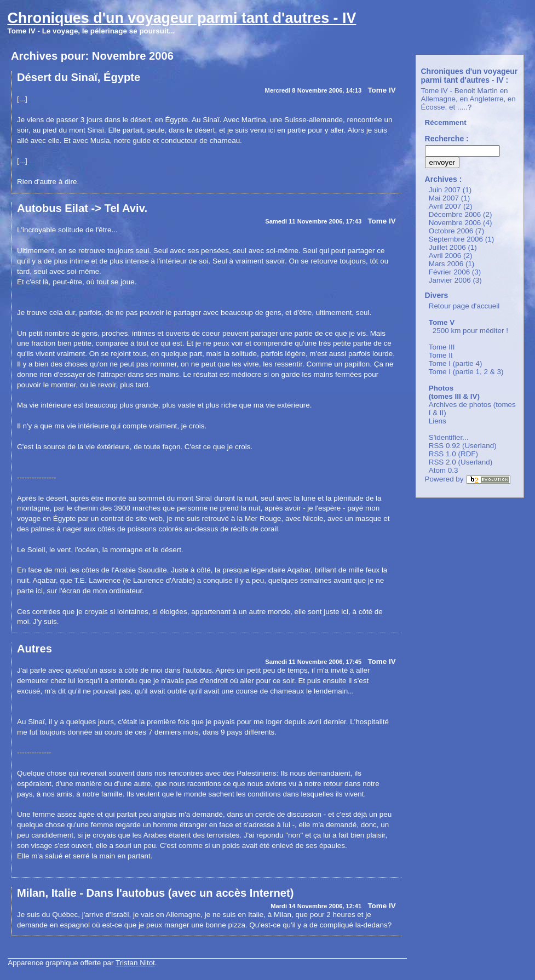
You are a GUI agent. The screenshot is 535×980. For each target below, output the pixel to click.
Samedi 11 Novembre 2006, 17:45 (313, 662)
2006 (161, 56)
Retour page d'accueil (464, 306)
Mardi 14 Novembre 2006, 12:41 (316, 906)
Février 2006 (449, 272)
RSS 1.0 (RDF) (453, 454)
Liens (438, 421)
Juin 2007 (445, 190)
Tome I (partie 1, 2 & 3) (466, 372)
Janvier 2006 (450, 280)
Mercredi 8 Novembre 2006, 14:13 (313, 90)
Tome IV (381, 90)
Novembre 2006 (455, 223)
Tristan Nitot (135, 963)
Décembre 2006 (455, 214)
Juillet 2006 (447, 247)
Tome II (441, 355)
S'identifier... (449, 437)
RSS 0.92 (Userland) (463, 446)
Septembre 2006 (456, 239)
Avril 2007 (445, 206)
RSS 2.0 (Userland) (461, 462)
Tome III (442, 347)
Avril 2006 (445, 256)
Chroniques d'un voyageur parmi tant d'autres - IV (182, 18)
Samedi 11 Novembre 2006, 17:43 (313, 221)
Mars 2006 (446, 264)
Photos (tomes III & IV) (454, 392)
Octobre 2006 (451, 231)
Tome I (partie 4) (456, 363)
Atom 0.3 (444, 470)
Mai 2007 (444, 198)
